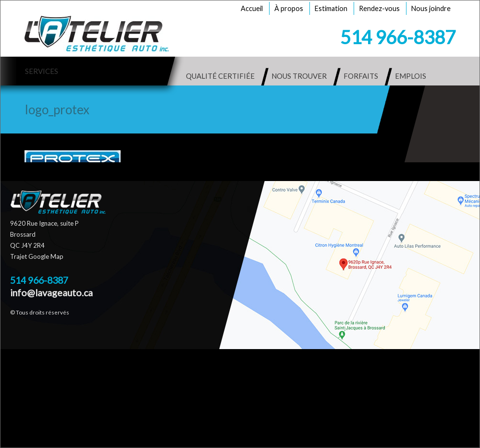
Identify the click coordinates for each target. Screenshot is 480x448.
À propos (289, 8)
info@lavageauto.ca (51, 293)
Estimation (331, 8)
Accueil (252, 8)
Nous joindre (431, 8)
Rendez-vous (379, 8)
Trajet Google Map (37, 256)
